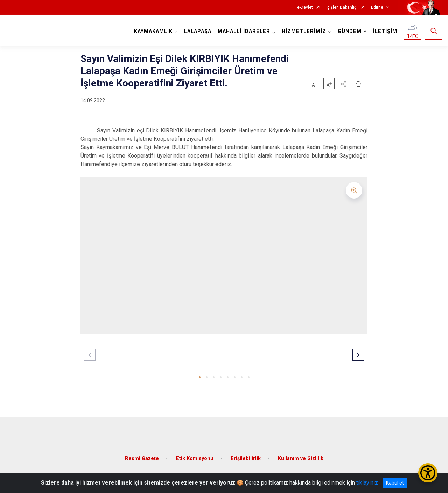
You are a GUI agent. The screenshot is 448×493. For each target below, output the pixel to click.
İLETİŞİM (385, 31)
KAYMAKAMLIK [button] (153, 31)
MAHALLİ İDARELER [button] (244, 31)
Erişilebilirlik (246, 456)
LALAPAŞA (197, 31)
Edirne (377, 8)
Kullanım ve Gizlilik (301, 456)
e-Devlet (305, 8)
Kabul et (395, 483)
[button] (344, 84)
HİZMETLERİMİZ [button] (304, 31)
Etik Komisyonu (195, 456)
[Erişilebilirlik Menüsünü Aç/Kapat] (428, 473)
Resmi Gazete (142, 456)
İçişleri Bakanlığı (342, 8)
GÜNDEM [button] (349, 31)
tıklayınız (367, 483)
